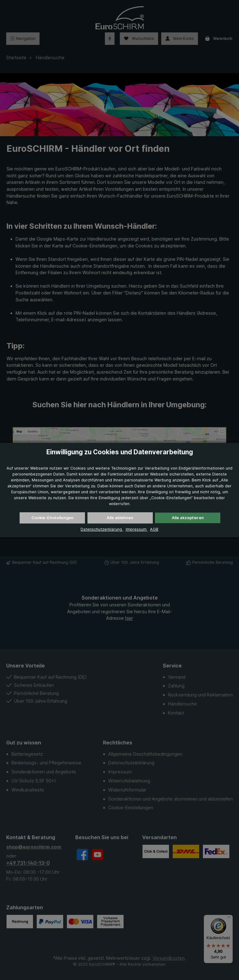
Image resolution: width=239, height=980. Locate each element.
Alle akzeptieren (188, 518)
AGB (154, 529)
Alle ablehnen (120, 518)
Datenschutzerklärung (102, 529)
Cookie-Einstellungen (52, 518)
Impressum (137, 529)
